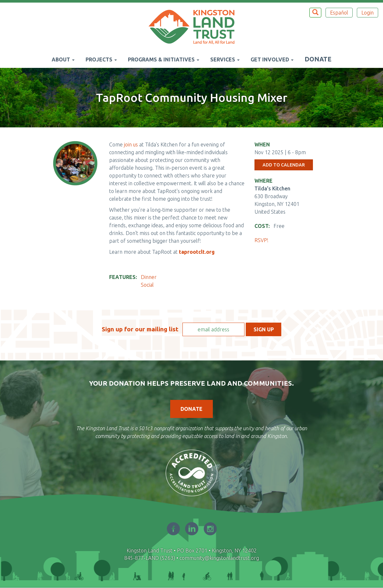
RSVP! (262, 240)
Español (339, 13)
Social (147, 285)
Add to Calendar (284, 165)
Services (225, 59)
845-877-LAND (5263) (150, 558)
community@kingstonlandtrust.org (219, 558)
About (63, 59)
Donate (318, 59)
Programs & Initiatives (164, 59)
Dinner (149, 277)
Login (367, 13)
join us (132, 144)
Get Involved (272, 59)
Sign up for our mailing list (140, 329)
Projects (101, 59)
